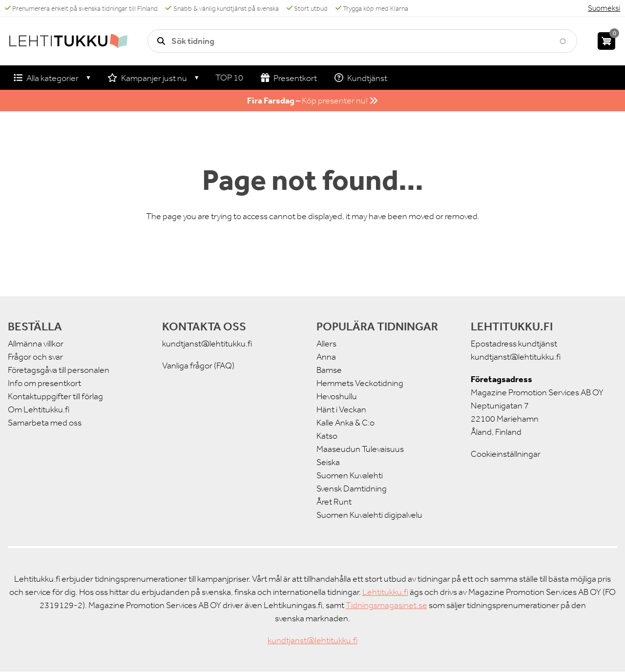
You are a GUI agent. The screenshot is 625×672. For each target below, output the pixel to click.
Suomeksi (604, 8)
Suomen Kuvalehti (350, 475)
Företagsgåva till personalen (59, 370)
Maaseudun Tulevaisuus (360, 449)
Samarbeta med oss (45, 423)
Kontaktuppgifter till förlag (55, 396)
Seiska (328, 462)
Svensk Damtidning (352, 489)
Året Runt (334, 502)
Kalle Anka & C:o (345, 423)
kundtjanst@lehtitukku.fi (207, 344)
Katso (327, 436)
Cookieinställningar (506, 454)
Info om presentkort (44, 383)
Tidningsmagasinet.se (386, 605)
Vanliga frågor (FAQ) (198, 366)
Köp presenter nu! (312, 101)
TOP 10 (229, 78)
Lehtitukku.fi (385, 592)
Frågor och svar (35, 357)
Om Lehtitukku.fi (39, 409)
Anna (326, 357)
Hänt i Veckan (341, 409)
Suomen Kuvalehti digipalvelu (369, 515)
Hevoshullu (337, 396)
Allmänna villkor (36, 344)
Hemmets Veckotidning (360, 383)
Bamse (329, 370)
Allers (326, 344)
